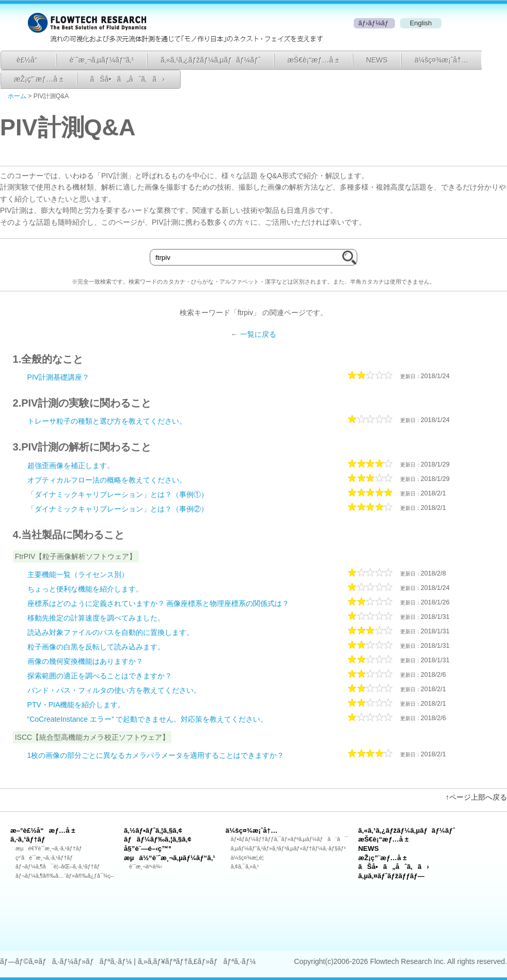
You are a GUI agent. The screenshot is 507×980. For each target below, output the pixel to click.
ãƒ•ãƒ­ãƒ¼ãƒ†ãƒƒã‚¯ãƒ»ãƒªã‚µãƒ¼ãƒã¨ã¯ (289, 839)
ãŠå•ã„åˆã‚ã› (128, 79)
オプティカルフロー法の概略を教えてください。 (107, 480)
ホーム (17, 96)
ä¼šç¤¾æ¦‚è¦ (250, 858)
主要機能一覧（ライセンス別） (78, 574)
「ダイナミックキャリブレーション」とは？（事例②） (118, 509)
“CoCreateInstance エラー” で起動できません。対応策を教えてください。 (148, 719)
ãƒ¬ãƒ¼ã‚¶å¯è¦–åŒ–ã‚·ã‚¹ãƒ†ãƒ (58, 866)
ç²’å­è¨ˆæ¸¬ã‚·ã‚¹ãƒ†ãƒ (45, 858)
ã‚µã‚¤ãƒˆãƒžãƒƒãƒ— (391, 876)
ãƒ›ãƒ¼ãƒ (374, 23)
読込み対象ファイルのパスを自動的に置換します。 (110, 632)
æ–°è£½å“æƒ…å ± (43, 830)
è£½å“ (30, 60)
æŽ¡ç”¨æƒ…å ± (39, 79)
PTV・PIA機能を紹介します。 (76, 705)
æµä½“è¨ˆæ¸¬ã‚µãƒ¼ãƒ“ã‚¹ (170, 858)
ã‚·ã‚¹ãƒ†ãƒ (29, 839)
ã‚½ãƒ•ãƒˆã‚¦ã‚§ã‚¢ (153, 830)
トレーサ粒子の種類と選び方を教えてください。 (107, 421)
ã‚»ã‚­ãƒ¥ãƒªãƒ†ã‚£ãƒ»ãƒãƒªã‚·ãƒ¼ (197, 961)
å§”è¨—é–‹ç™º (148, 849)
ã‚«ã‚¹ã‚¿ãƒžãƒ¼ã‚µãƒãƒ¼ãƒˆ (211, 60)
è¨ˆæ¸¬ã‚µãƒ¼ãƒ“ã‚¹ (102, 60)
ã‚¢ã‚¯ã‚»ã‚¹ (245, 866)
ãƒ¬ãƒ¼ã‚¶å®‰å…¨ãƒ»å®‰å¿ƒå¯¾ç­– (65, 876)
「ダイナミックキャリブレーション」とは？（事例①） (118, 494)
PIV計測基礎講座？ (59, 377)
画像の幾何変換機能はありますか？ (85, 661)
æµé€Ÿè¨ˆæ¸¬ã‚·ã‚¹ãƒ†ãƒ (50, 848)
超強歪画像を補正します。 (71, 465)
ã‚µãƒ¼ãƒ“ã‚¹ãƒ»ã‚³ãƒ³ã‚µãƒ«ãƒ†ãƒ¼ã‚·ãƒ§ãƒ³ (288, 848)
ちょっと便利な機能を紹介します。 (85, 589)
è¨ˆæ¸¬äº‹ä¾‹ (146, 866)
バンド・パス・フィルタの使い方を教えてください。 (114, 690)
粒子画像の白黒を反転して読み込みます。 (96, 647)
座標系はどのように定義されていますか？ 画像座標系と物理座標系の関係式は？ (159, 603)
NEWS (377, 60)
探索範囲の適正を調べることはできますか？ (100, 676)
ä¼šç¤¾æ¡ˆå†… (441, 60)
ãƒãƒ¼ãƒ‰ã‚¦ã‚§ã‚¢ (158, 839)
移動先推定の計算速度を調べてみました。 (96, 618)
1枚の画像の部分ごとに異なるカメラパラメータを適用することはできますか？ (156, 755)
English (421, 23)
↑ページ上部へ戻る (476, 797)
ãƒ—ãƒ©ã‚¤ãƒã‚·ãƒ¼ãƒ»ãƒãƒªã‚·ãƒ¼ (66, 961)
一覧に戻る (258, 334)
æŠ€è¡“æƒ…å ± (313, 60)
